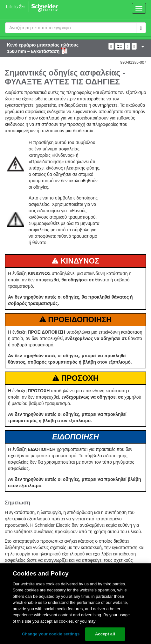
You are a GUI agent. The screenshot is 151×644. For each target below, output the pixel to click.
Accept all (105, 634)
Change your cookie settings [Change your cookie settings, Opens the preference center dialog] (51, 634)
